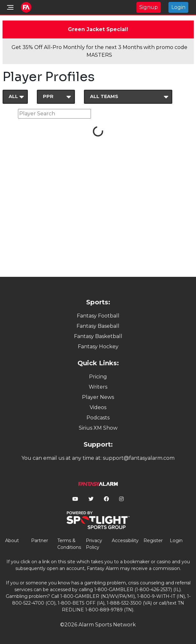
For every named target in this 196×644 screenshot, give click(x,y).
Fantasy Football (98, 316)
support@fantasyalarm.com (139, 458)
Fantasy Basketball (98, 336)
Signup (149, 7)
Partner (40, 541)
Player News (98, 397)
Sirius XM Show (98, 428)
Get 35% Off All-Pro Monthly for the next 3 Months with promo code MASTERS (99, 51)
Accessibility (125, 541)
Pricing (98, 377)
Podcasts (98, 418)
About (12, 541)
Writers (98, 387)
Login (178, 7)
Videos (98, 407)
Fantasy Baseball (98, 326)
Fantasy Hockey (98, 347)
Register (153, 541)
